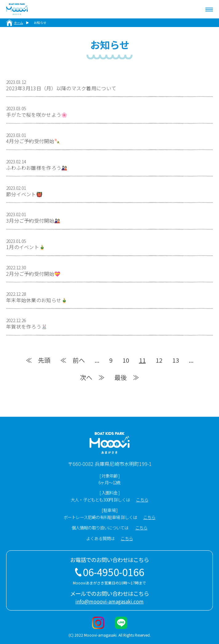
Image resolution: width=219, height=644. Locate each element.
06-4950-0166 (113, 572)
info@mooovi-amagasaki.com (109, 601)
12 (159, 360)
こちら (142, 500)
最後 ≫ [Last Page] (127, 377)
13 (176, 360)
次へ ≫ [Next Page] (92, 377)
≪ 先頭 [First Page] (38, 360)
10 (126, 360)
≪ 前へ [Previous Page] (73, 360)
